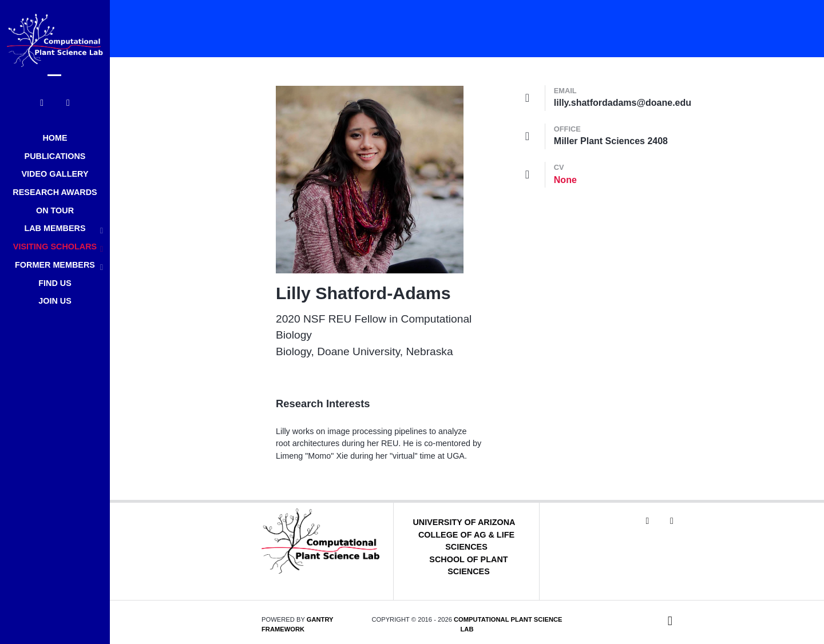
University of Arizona (464, 522)
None (565, 180)
